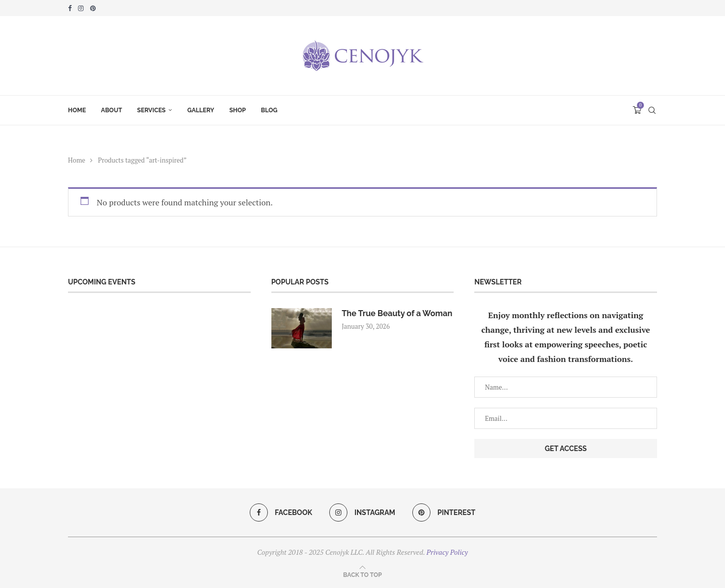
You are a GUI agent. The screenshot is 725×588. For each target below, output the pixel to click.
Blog (269, 110)
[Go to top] (363, 574)
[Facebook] (70, 8)
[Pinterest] (93, 8)
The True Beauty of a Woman (397, 313)
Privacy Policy (447, 552)
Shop (237, 110)
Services (151, 110)
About (112, 110)
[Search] (652, 110)
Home (77, 110)
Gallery (201, 110)
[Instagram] (81, 8)
